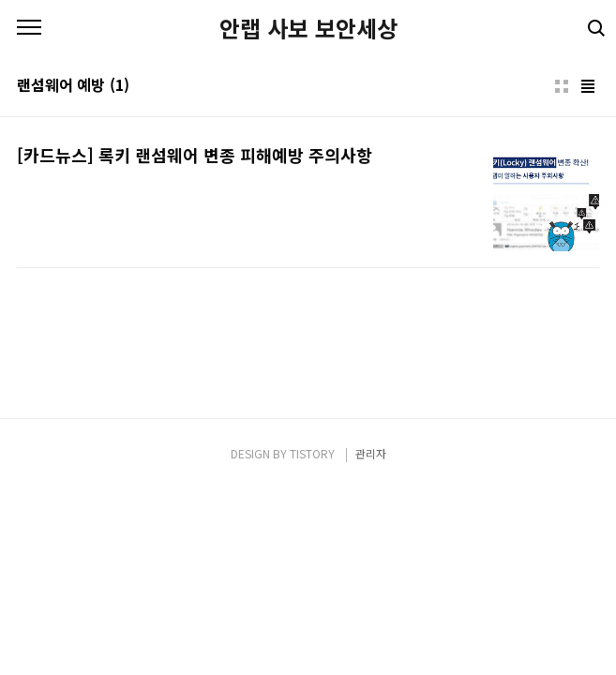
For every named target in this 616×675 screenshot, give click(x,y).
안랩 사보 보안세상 (308, 28)
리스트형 (588, 86)
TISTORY (312, 453)
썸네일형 (562, 86)
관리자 (371, 453)
